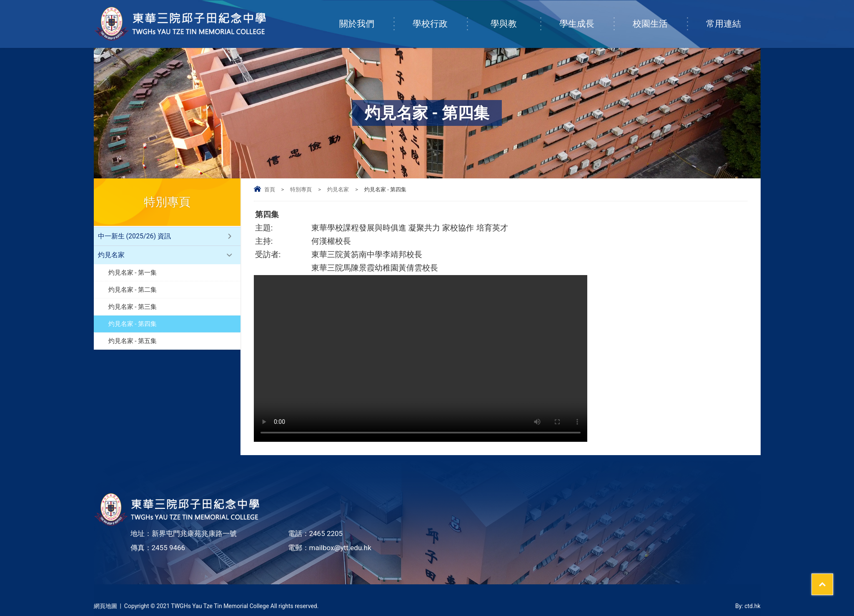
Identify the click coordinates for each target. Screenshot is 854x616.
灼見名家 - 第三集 (133, 307)
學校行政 (440, 15)
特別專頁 (301, 189)
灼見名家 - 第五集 (133, 341)
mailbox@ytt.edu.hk (340, 548)
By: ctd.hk (748, 606)
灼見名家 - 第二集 (133, 290)
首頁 (270, 189)
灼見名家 (338, 189)
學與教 (515, 15)
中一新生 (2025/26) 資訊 (135, 236)
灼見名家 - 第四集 (133, 324)
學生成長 (586, 15)
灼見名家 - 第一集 (133, 273)
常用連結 (733, 15)
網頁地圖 (105, 606)
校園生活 (660, 15)
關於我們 (366, 15)
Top (833, 579)
